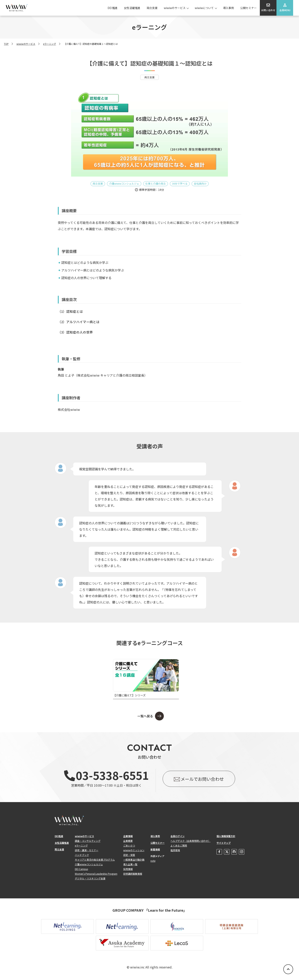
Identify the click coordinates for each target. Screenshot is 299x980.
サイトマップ (224, 843)
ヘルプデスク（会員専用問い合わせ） (190, 841)
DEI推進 (113, 8)
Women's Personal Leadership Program (96, 874)
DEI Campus (81, 869)
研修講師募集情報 (133, 874)
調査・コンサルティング (88, 841)
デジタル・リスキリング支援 (90, 878)
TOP (6, 44)
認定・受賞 (129, 855)
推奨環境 (175, 850)
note (153, 861)
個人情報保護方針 (226, 836)
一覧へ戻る (145, 716)
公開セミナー (248, 8)
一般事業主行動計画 (134, 860)
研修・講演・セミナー (87, 850)
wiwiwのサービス (175, 8)
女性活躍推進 (132, 8)
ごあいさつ (129, 845)
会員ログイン (178, 836)
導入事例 (228, 8)
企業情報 (128, 836)
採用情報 (128, 869)
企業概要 (128, 841)
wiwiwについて (204, 8)
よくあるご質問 (179, 845)
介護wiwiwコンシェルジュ (89, 864)
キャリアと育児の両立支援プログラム (95, 860)
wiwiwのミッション (134, 850)
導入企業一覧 (130, 864)
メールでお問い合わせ (202, 779)
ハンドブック (82, 855)
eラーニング (50, 44)
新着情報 (155, 849)
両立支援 (152, 8)
